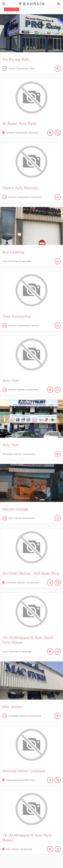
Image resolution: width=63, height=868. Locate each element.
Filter (14, 8)
